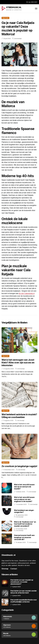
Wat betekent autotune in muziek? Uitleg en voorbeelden (19, 416)
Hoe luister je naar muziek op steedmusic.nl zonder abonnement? (22, 582)
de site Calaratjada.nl (27, 293)
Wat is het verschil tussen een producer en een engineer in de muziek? (24, 499)
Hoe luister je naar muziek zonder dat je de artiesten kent (24, 592)
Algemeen (5, 18)
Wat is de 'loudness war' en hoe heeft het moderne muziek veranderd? (25, 524)
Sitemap (5, 569)
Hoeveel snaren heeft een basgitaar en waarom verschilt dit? (24, 537)
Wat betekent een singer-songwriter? (24, 511)
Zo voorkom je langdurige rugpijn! (19, 466)
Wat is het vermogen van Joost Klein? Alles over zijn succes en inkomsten (18, 363)
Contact (14, 569)
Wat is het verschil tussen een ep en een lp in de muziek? (24, 487)
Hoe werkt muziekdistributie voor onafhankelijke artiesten (24, 601)
